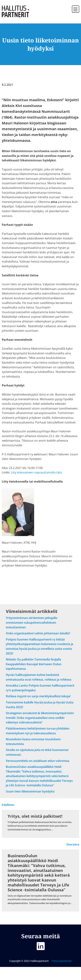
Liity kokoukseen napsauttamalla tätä (36, 472)
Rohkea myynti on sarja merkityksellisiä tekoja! (38, 696)
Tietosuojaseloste (61, 961)
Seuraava (73, 844)
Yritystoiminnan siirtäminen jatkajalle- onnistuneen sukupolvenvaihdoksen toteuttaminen (32, 622)
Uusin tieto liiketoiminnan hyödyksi (30, 791)
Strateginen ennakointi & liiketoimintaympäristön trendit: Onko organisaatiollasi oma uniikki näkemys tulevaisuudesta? (40, 718)
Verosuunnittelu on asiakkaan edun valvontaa (38, 761)
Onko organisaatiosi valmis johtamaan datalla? (38, 633)
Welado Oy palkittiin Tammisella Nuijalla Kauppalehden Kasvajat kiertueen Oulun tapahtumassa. (34, 664)
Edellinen (8, 805)
